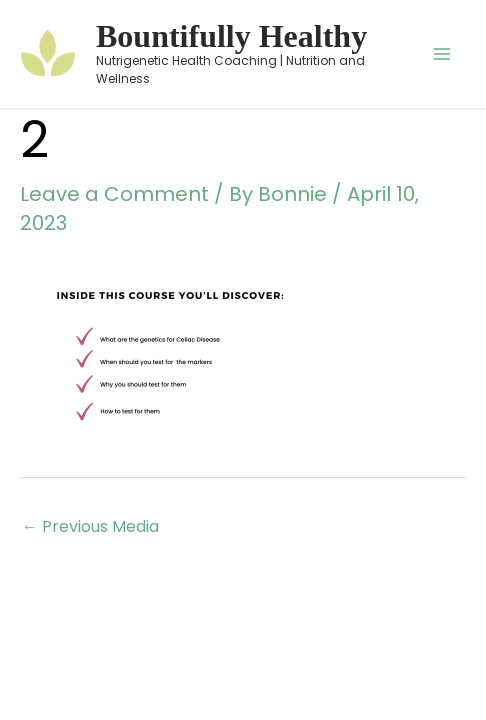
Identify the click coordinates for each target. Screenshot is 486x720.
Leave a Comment (114, 194)
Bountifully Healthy (231, 36)
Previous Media (90, 526)
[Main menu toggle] (442, 54)
